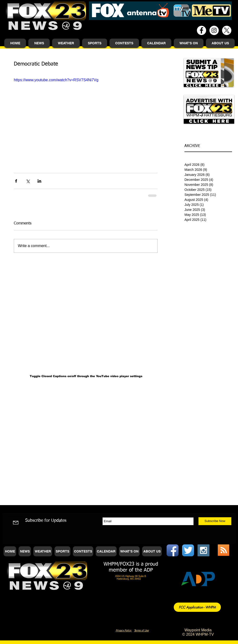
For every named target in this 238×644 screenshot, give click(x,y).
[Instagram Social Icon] (203, 550)
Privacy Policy (124, 631)
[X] (227, 30)
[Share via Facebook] (16, 181)
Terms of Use (141, 631)
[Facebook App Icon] (173, 550)
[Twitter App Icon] (188, 550)
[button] (39, 43)
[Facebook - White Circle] (201, 30)
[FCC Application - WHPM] (197, 607)
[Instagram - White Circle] (214, 30)
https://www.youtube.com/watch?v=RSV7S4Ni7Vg (56, 80)
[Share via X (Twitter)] (28, 181)
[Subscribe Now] (215, 521)
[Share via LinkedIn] (39, 181)
